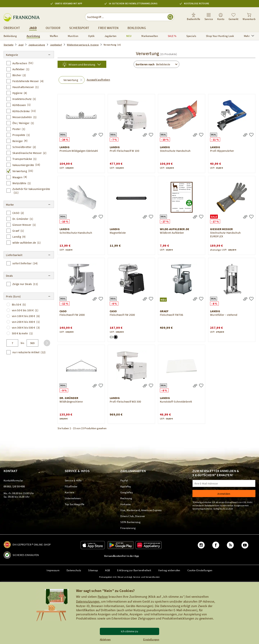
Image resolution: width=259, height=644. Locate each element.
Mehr (249, 36)
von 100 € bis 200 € (26, 316)
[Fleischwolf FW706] (201, 299)
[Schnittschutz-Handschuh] (101, 217)
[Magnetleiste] (151, 217)
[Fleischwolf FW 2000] (101, 299)
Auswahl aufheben (98, 80)
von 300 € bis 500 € (26, 327)
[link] (209, 17)
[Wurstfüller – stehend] (251, 299)
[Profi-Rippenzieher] (251, 135)
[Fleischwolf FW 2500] (151, 299)
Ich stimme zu (129, 631)
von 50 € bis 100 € (25, 310)
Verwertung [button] (71, 80)
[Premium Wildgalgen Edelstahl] (101, 135)
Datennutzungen (88, 601)
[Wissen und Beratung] (82, 64)
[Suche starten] (170, 17)
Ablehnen (105, 639)
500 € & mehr (22, 333)
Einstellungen (151, 639)
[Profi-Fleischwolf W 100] (151, 135)
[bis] (32, 343)
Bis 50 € (19, 304)
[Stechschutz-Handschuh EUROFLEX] (251, 217)
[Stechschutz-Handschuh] (201, 135)
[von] (12, 343)
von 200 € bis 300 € (26, 322)
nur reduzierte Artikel (29, 352)
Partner (103, 597)
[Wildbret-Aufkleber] (201, 217)
